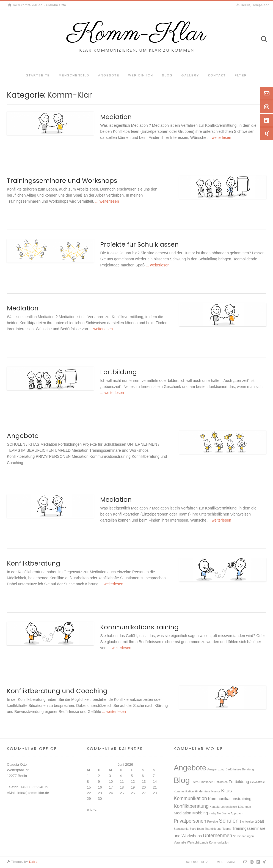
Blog (167, 75)
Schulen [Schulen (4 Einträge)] (229, 821)
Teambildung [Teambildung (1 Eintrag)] (213, 829)
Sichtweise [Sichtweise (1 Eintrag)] (247, 822)
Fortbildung (118, 372)
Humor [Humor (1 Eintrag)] (216, 791)
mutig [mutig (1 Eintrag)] (213, 813)
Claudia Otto (17, 764)
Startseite (38, 75)
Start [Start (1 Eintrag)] (193, 829)
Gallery (190, 75)
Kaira (33, 862)
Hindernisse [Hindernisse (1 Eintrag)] (203, 791)
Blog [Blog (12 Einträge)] (182, 780)
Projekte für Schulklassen (139, 244)
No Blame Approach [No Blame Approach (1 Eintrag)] (230, 813)
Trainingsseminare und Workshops (62, 181)
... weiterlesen (219, 137)
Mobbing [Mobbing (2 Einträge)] (200, 813)
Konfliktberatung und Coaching (57, 691)
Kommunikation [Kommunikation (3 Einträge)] (190, 798)
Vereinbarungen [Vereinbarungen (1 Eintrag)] (243, 836)
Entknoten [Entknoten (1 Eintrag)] (221, 782)
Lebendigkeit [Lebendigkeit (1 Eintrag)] (229, 807)
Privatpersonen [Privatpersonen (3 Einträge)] (190, 821)
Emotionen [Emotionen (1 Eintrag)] (206, 782)
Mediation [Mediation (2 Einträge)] (183, 813)
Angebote (109, 75)
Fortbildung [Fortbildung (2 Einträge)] (239, 782)
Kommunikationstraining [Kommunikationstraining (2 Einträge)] (230, 799)
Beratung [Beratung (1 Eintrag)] (248, 769)
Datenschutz (196, 862)
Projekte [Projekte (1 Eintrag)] (213, 822)
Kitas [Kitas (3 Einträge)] (226, 791)
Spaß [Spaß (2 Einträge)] (259, 821)
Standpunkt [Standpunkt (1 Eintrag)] (181, 829)
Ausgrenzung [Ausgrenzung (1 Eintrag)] (216, 769)
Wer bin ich (141, 75)
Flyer (241, 75)
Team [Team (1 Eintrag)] (200, 829)
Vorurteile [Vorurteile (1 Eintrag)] (180, 842)
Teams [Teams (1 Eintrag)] (227, 829)
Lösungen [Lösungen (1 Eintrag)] (245, 807)
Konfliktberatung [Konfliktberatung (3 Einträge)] (191, 806)
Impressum (225, 862)
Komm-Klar (137, 34)
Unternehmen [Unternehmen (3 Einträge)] (218, 836)
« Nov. (92, 810)
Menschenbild (74, 75)
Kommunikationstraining (139, 627)
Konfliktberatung (34, 563)
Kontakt (217, 75)
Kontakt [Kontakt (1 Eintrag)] (214, 807)
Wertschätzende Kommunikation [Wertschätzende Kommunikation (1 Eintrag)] (208, 842)
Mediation (116, 117)
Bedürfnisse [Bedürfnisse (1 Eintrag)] (233, 769)
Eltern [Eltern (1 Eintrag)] (195, 782)
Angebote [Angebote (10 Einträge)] (190, 768)
